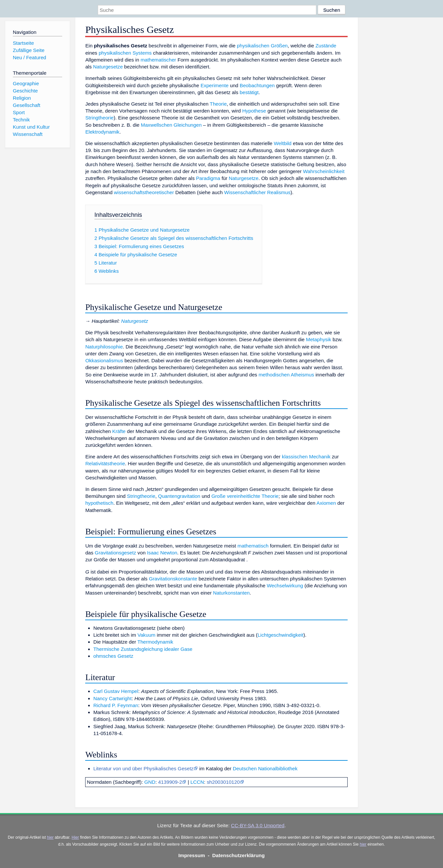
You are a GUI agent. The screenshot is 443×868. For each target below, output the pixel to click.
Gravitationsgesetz (115, 553)
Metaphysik (319, 339)
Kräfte (119, 431)
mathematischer (158, 60)
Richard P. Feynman (116, 705)
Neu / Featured (29, 57)
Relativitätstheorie (105, 463)
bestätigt (249, 92)
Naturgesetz (135, 321)
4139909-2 (170, 782)
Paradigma (208, 178)
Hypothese (254, 111)
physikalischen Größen (262, 46)
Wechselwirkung (285, 586)
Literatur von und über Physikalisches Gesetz (144, 768)
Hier (75, 837)
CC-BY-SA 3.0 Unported (258, 825)
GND (150, 782)
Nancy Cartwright (112, 698)
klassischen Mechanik (306, 457)
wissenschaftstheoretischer (144, 192)
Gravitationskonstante (173, 579)
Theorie (218, 104)
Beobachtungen (257, 85)
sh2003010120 (223, 782)
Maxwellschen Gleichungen (171, 125)
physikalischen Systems (125, 53)
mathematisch (253, 546)
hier (50, 837)
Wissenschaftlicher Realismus (258, 192)
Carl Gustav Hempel (116, 691)
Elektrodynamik (102, 132)
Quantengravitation (179, 496)
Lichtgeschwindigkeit (280, 635)
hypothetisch (99, 503)
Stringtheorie (99, 118)
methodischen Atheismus (286, 375)
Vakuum (147, 635)
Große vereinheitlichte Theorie (245, 496)
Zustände (326, 46)
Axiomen (326, 503)
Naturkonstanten (231, 593)
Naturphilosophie (104, 347)
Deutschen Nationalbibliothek (265, 768)
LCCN (197, 782)
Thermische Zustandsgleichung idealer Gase (143, 649)
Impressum (192, 855)
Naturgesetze (108, 67)
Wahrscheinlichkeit (324, 171)
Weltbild (283, 143)
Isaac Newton (162, 553)
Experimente (215, 85)
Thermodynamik (155, 642)
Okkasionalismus (104, 360)
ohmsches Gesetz (113, 656)
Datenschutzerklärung (238, 855)
